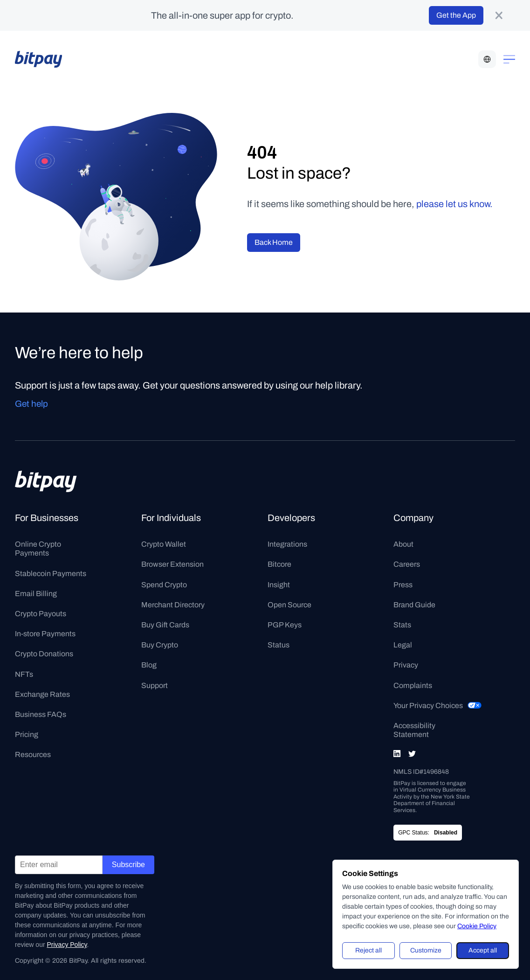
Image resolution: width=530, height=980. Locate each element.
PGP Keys (285, 625)
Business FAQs (41, 714)
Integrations (287, 544)
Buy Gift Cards (165, 625)
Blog (149, 665)
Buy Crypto (160, 645)
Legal (403, 645)
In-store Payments (45, 634)
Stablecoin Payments (51, 573)
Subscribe (128, 865)
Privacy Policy (67, 945)
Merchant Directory (173, 605)
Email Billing (36, 594)
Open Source (289, 605)
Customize (426, 950)
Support (155, 685)
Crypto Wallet (164, 544)
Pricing (27, 734)
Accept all (483, 950)
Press (403, 585)
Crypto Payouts (41, 614)
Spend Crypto (164, 585)
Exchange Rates (42, 694)
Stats (402, 625)
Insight (279, 585)
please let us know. (454, 204)
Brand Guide (414, 605)
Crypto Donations (44, 654)
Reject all (368, 950)
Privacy (406, 665)
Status (279, 645)
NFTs (24, 674)
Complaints (413, 685)
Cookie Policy (477, 926)
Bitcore (279, 564)
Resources (33, 754)
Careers (407, 564)
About (403, 544)
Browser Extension (172, 564)
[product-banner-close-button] (499, 15)
